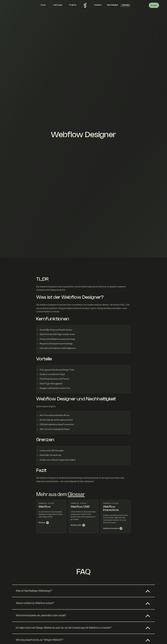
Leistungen (58, 5)
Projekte (73, 5)
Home (43, 5)
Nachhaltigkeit (113, 5)
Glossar (76, 494)
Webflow (98, 5)
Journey (126, 5)
